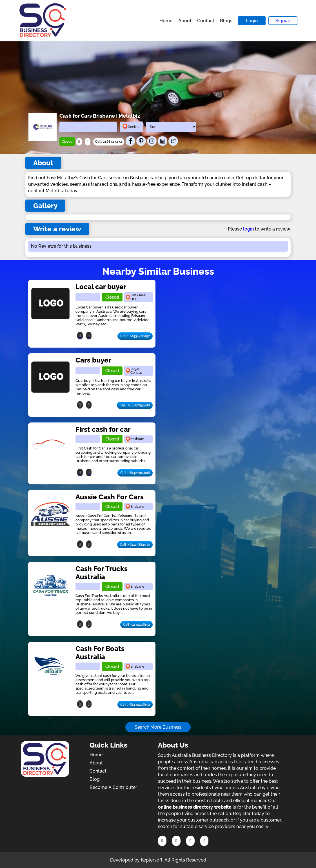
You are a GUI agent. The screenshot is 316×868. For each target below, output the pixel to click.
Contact (206, 21)
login (248, 229)
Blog (95, 779)
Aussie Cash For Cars (110, 497)
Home (166, 21)
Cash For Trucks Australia (102, 573)
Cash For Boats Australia (100, 653)
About (185, 21)
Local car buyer (101, 287)
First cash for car (103, 429)
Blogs (226, 21)
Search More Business (158, 727)
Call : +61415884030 (135, 545)
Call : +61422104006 (135, 473)
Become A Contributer (113, 787)
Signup (283, 21)
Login (252, 21)
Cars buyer (93, 360)
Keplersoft (152, 860)
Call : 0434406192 (136, 625)
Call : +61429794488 (135, 405)
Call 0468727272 (109, 142)
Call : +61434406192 (135, 336)
